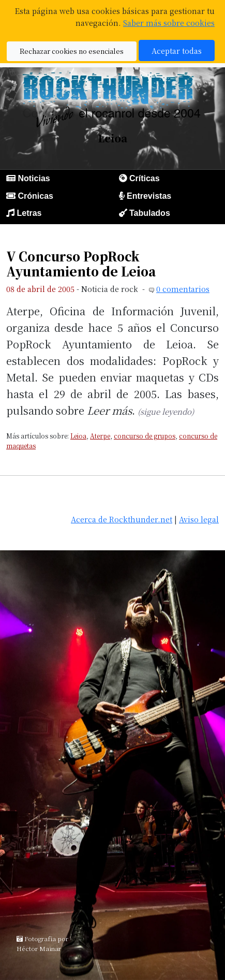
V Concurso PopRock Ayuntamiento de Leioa (81, 264)
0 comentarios (183, 289)
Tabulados (150, 213)
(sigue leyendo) (166, 411)
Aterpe (100, 436)
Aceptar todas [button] (177, 50)
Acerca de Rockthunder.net (122, 519)
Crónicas (35, 196)
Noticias (34, 178)
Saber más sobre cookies (169, 23)
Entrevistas (149, 196)
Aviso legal (199, 519)
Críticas (145, 178)
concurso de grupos (145, 436)
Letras (29, 213)
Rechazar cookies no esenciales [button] (72, 51)
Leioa (78, 436)
